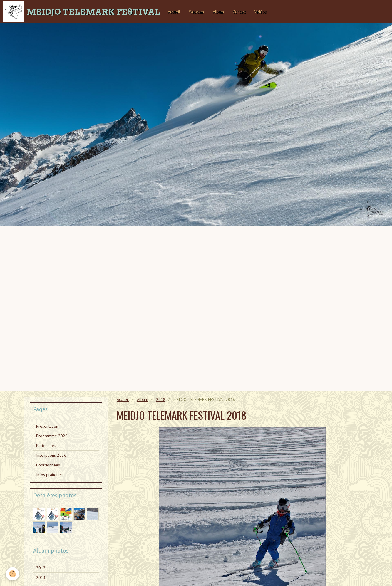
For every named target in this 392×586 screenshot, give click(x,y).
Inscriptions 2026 (51, 455)
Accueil (174, 12)
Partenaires (46, 446)
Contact (239, 12)
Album (218, 12)
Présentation (47, 426)
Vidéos (261, 12)
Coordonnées (48, 465)
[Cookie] (12, 574)
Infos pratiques (49, 475)
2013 (41, 577)
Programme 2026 (52, 436)
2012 (41, 568)
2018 (161, 399)
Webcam (196, 12)
